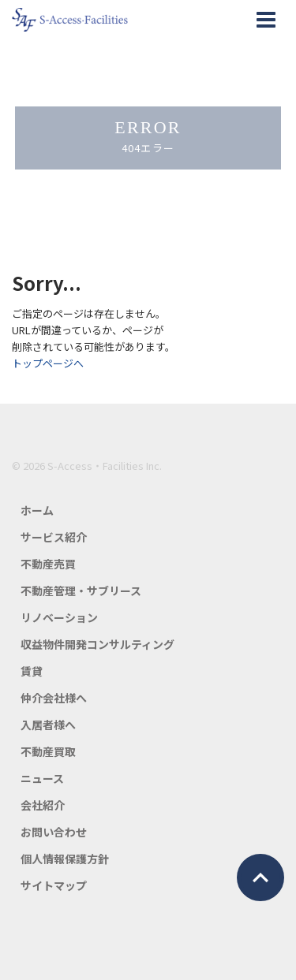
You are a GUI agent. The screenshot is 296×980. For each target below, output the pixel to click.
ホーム (37, 510)
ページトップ (260, 878)
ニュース (42, 778)
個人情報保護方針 (65, 859)
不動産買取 (48, 751)
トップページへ (48, 363)
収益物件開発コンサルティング (97, 644)
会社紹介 (43, 805)
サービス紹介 (54, 537)
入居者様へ (48, 725)
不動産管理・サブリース (81, 591)
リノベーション (59, 617)
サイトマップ (54, 885)
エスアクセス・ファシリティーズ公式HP (70, 20)
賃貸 (32, 671)
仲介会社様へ (54, 698)
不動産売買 (48, 564)
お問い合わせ (54, 832)
